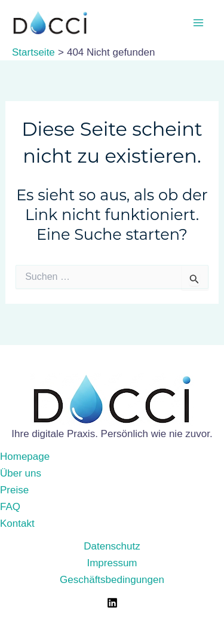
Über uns (21, 473)
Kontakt (17, 524)
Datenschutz (112, 546)
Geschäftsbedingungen (112, 580)
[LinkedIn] (112, 603)
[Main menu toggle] (199, 23)
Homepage (25, 457)
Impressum (112, 563)
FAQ (10, 507)
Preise (14, 490)
